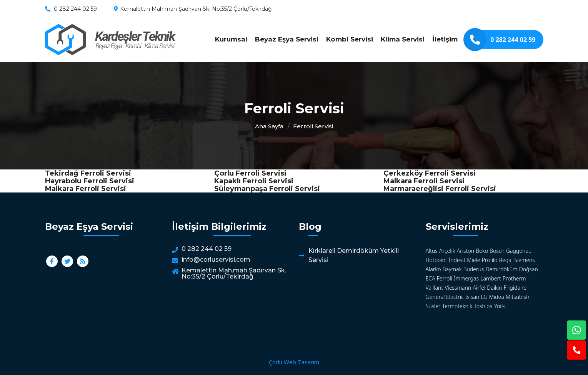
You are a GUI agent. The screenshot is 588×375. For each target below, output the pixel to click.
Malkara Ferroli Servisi (424, 181)
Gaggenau (519, 251)
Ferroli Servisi (110, 40)
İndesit (457, 260)
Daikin (494, 288)
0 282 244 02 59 (75, 9)
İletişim (445, 39)
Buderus (474, 269)
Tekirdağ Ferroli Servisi (88, 173)
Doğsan (529, 269)
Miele (473, 260)
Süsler (433, 306)
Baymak (452, 269)
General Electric (445, 297)
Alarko (433, 269)
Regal (506, 260)
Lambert (491, 278)
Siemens (525, 260)
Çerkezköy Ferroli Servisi (430, 173)
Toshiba (483, 306)
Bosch (497, 251)
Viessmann (458, 288)
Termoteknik (457, 306)
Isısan (472, 297)
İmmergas (466, 278)
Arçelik (447, 251)
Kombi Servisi (350, 39)
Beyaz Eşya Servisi (287, 39)
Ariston (466, 251)
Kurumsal (231, 39)
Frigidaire (515, 288)
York (499, 306)
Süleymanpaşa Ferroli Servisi (267, 189)
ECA (431, 278)
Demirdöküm (502, 269)
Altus (432, 251)
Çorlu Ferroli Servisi (250, 173)
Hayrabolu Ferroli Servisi (90, 181)
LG (484, 297)
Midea (497, 297)
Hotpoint (436, 260)
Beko (482, 251)
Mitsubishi (518, 297)
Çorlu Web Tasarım (294, 362)
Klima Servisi (403, 39)
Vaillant (435, 288)
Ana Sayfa (269, 126)
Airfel (479, 288)
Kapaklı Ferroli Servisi (254, 181)
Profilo (490, 260)
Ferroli (445, 278)
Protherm (514, 278)
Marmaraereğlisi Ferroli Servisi (440, 189)
